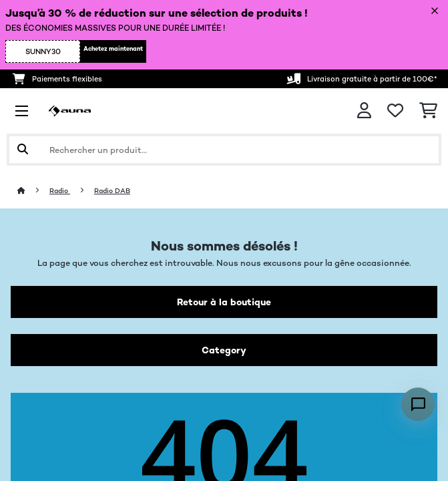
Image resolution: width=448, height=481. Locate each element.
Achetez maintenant (113, 49)
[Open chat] (418, 404)
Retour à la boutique (224, 302)
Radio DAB (112, 191)
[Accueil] (33, 191)
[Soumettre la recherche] (23, 150)
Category (224, 350)
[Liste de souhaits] (395, 111)
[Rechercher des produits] (224, 150)
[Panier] (428, 111)
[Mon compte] (364, 111)
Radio (60, 191)
